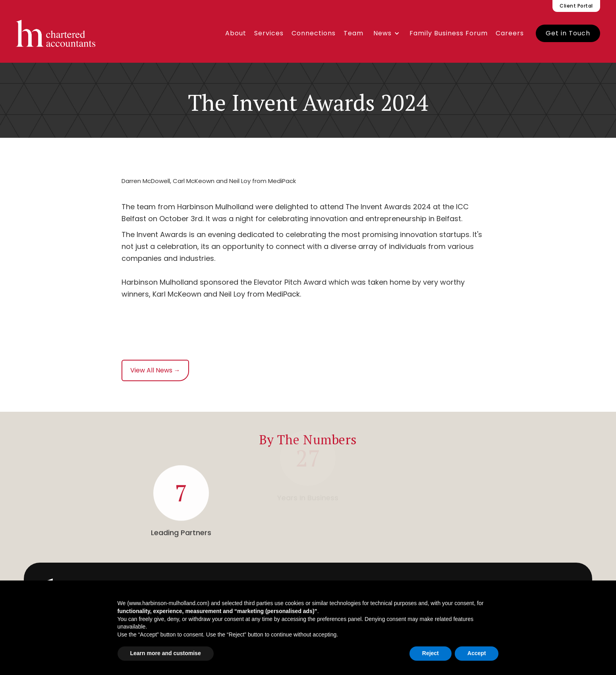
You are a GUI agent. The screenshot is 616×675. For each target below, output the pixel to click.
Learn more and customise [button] (166, 653)
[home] (56, 33)
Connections (314, 33)
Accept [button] (477, 653)
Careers (510, 33)
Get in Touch (568, 33)
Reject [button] (431, 653)
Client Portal (576, 6)
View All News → (155, 370)
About (236, 33)
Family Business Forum (449, 33)
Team (353, 33)
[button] (386, 33)
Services (269, 33)
